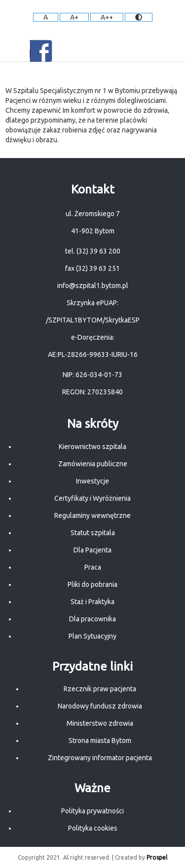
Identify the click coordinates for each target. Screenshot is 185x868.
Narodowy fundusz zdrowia (100, 706)
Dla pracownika (92, 619)
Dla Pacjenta (92, 550)
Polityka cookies (93, 828)
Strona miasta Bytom (100, 740)
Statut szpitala (93, 533)
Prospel (157, 857)
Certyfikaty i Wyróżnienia (92, 498)
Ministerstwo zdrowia (100, 723)
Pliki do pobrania (92, 584)
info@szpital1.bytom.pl (93, 286)
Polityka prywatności (92, 811)
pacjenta (139, 758)
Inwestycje (92, 481)
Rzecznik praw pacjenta (100, 689)
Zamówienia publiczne (93, 464)
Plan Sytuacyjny (92, 636)
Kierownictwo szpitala (92, 447)
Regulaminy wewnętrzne (92, 515)
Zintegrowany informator (87, 758)
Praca (93, 567)
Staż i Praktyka (92, 602)
